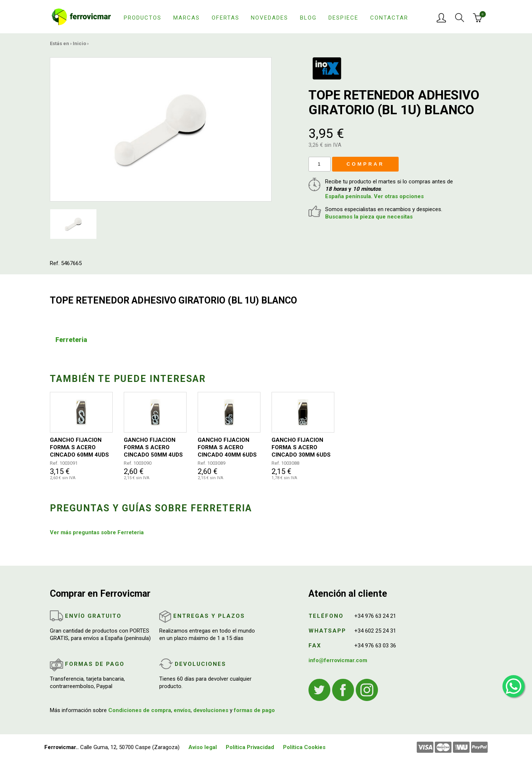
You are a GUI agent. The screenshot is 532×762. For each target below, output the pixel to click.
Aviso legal (203, 747)
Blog (308, 18)
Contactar (389, 18)
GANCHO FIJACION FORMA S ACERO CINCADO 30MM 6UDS (301, 447)
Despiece (343, 18)
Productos (143, 18)
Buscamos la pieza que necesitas (369, 217)
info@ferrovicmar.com (338, 660)
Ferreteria (71, 340)
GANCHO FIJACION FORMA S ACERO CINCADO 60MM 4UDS (79, 447)
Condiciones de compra (140, 710)
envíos (182, 710)
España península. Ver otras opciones (374, 196)
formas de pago (254, 710)
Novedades (270, 18)
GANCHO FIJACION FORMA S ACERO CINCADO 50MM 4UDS (153, 447)
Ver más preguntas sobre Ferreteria (97, 532)
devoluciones (211, 710)
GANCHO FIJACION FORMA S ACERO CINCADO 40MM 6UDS (227, 447)
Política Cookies (304, 747)
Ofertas (226, 18)
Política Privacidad (250, 747)
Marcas (187, 18)
